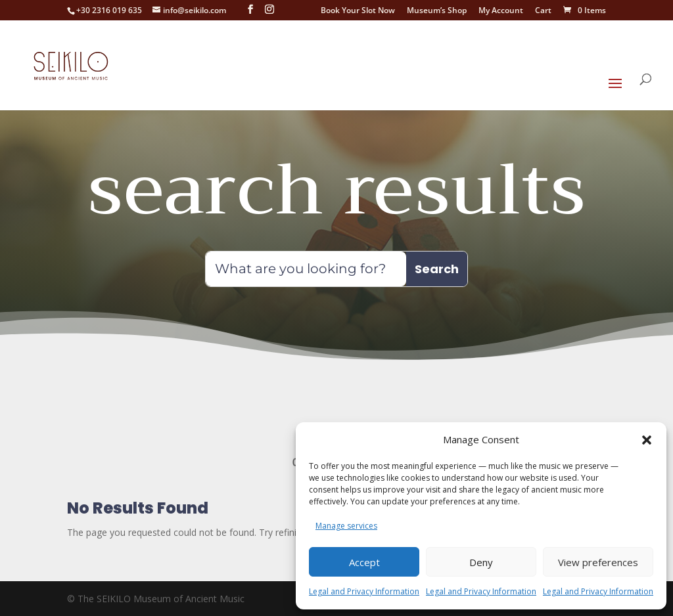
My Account (501, 11)
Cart (543, 11)
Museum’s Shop (437, 11)
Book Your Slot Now (358, 11)
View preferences (598, 562)
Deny (481, 562)
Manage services (346, 526)
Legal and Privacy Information (364, 591)
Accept (364, 562)
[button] (647, 432)
